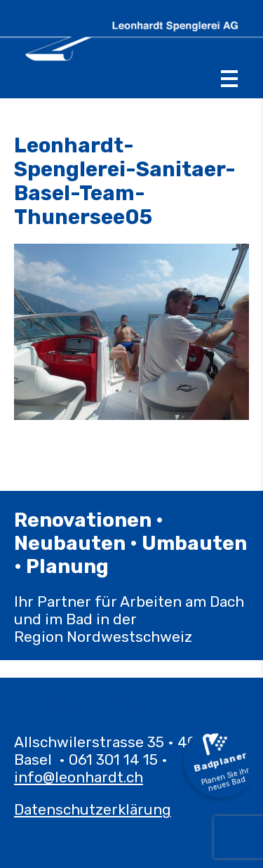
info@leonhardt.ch (79, 777)
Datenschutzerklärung (93, 809)
